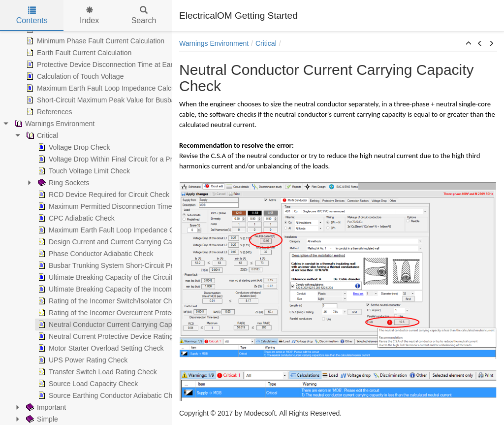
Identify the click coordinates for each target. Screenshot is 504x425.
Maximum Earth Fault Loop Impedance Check (77, 230)
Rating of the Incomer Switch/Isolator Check (74, 301)
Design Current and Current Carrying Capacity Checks (90, 242)
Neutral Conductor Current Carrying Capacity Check (86, 325)
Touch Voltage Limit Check (47, 171)
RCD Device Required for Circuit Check (67, 195)
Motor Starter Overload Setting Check (64, 348)
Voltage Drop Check (38, 147)
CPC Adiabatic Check (40, 218)
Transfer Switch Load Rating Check (61, 372)
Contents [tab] (32, 16)
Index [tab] (89, 16)
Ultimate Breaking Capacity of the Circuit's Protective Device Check (110, 277)
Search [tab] (144, 16)
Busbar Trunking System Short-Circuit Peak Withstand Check (100, 265)
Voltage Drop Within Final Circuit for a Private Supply (88, 159)
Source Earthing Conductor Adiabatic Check (74, 395)
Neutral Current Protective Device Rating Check (80, 336)
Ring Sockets (27, 183)
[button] (469, 44)
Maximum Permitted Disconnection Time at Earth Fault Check (101, 206)
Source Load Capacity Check (51, 384)
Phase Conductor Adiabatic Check (59, 254)
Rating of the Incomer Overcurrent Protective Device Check (97, 313)
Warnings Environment (214, 43)
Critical (266, 43)
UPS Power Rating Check (46, 360)
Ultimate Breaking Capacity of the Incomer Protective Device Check (110, 289)
